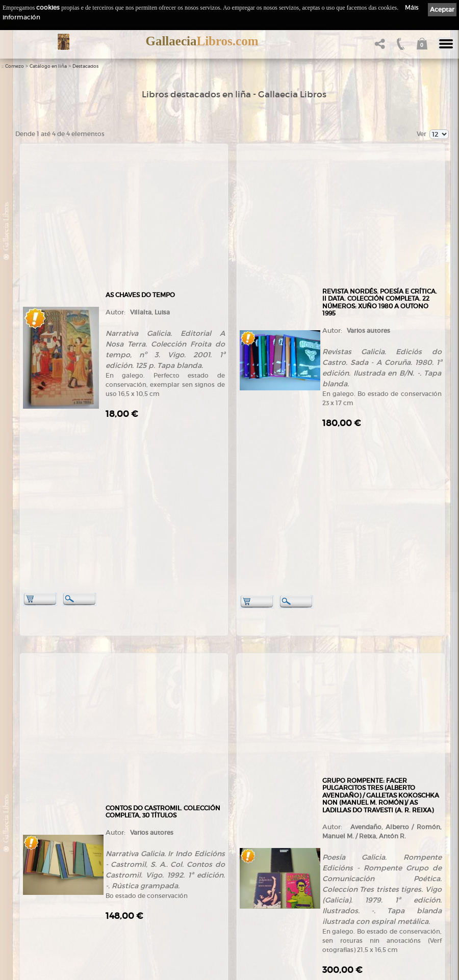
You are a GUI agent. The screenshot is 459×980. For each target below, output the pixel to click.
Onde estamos (37, 894)
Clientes (131, 896)
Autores (130, 866)
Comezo (15, 66)
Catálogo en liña (48, 66)
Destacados (85, 66)
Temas (129, 876)
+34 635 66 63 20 (48, 828)
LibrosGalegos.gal (42, 942)
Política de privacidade (252, 864)
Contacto (30, 913)
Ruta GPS (36, 904)
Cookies (233, 872)
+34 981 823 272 (44, 819)
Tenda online (138, 846)
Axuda (128, 926)
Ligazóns (234, 846)
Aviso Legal (237, 854)
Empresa (30, 856)
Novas (26, 932)
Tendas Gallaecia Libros (50, 866)
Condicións (135, 916)
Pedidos (131, 906)
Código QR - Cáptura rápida (59, 922)
